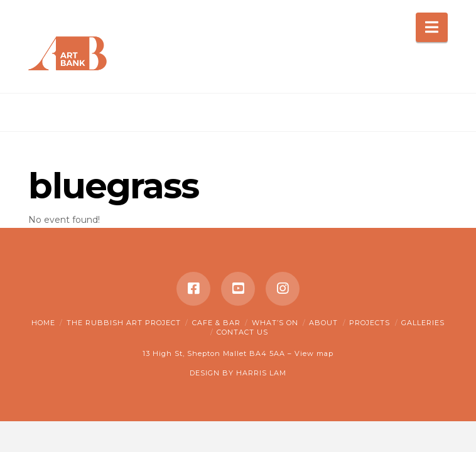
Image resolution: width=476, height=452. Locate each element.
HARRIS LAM (261, 373)
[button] (432, 27)
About (323, 323)
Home (43, 323)
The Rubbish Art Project (124, 323)
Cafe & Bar (216, 323)
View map (314, 353)
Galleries (423, 323)
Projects (370, 323)
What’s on (275, 323)
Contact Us (242, 332)
